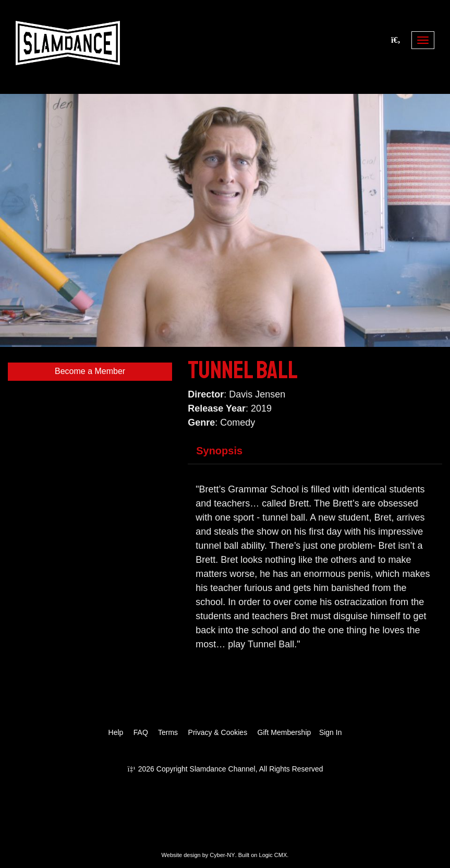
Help (116, 732)
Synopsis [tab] (219, 451)
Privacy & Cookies (218, 732)
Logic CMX (273, 855)
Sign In (331, 732)
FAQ (141, 732)
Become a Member (90, 371)
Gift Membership (284, 732)
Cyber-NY (222, 855)
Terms (168, 732)
